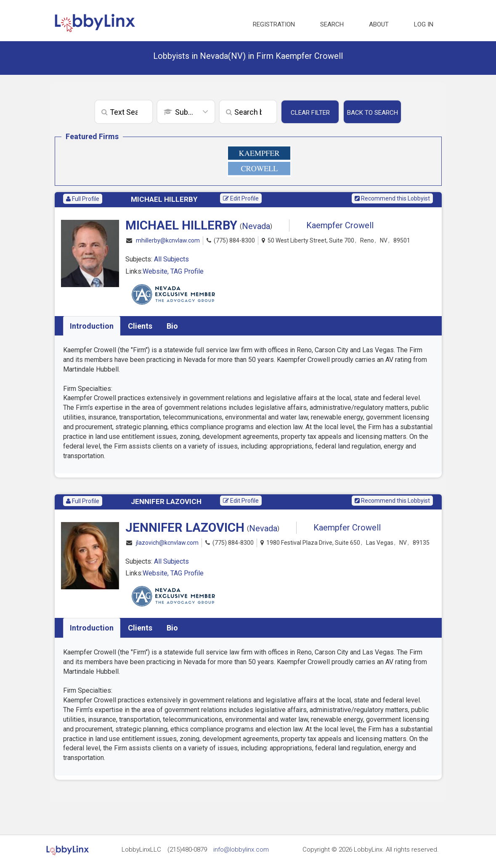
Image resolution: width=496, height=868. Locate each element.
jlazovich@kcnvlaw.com (167, 543)
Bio (172, 326)
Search (332, 24)
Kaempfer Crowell (340, 225)
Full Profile (83, 199)
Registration (274, 24)
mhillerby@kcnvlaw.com (168, 241)
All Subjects (171, 259)
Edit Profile (241, 198)
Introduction (92, 326)
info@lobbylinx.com (241, 850)
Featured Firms (92, 136)
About (379, 24)
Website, (156, 271)
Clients (140, 326)
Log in (424, 24)
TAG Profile (187, 271)
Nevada (256, 226)
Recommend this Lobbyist (392, 198)
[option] (259, 161)
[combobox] (186, 113)
